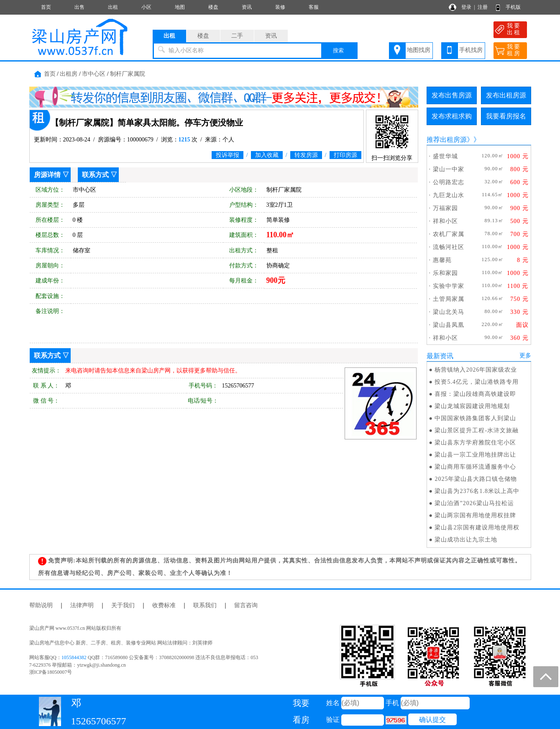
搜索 (338, 50)
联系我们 (205, 605)
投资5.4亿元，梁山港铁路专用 (477, 382)
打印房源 (345, 155)
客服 (314, 7)
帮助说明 (41, 605)
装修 (280, 7)
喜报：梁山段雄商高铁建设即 (475, 394)
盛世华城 (445, 156)
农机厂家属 (449, 234)
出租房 (69, 74)
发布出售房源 (452, 95)
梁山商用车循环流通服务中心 (475, 467)
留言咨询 (246, 605)
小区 (146, 7)
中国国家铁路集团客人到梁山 (475, 418)
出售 (79, 7)
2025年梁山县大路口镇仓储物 (476, 479)
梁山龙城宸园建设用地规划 (472, 406)
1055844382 (74, 657)
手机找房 (471, 50)
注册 (483, 7)
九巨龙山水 (449, 195)
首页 (46, 7)
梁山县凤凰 (449, 325)
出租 (113, 7)
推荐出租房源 (447, 140)
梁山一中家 (449, 169)
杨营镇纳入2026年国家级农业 (476, 370)
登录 (466, 7)
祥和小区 (445, 221)
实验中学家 (449, 286)
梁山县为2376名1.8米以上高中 (477, 491)
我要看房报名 (506, 116)
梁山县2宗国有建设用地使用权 (477, 527)
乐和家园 (445, 273)
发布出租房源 (506, 95)
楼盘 (213, 7)
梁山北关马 (449, 312)
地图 (180, 7)
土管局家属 (449, 299)
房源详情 (47, 175)
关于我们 (123, 605)
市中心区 (94, 74)
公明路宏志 (449, 182)
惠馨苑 (442, 260)
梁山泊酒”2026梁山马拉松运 (474, 503)
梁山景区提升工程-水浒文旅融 (477, 430)
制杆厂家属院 (128, 74)
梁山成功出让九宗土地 (466, 540)
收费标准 (164, 605)
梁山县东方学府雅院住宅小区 (475, 443)
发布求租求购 (452, 116)
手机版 (513, 7)
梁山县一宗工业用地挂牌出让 (475, 455)
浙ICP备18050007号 (51, 672)
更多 (525, 356)
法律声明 (82, 605)
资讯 (247, 7)
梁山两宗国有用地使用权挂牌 (475, 515)
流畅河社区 (449, 247)
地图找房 (419, 50)
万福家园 (445, 208)
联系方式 (95, 175)
